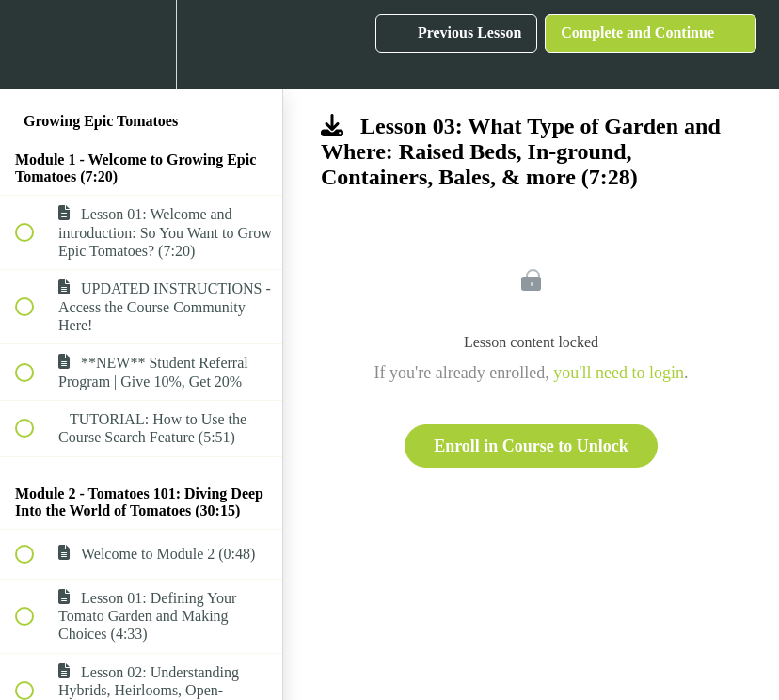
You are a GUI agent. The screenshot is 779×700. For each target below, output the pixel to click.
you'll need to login (619, 373)
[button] (35, 45)
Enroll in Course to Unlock (531, 446)
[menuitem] (141, 45)
